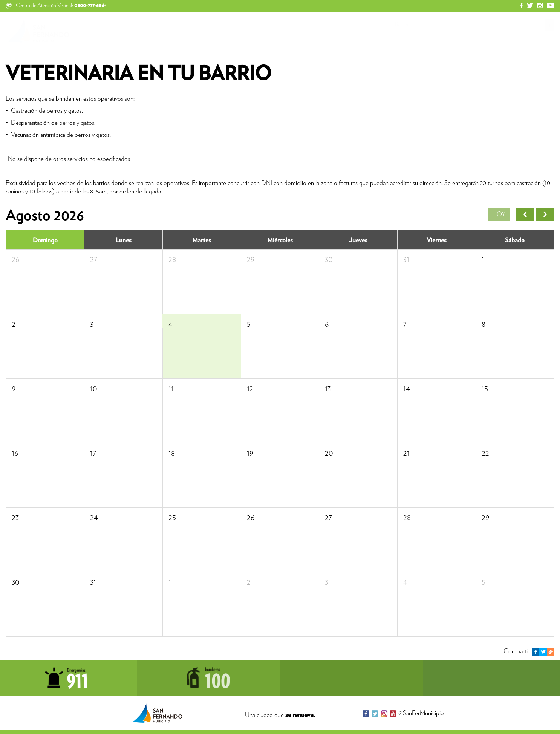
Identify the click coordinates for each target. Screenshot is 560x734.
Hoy (499, 214)
